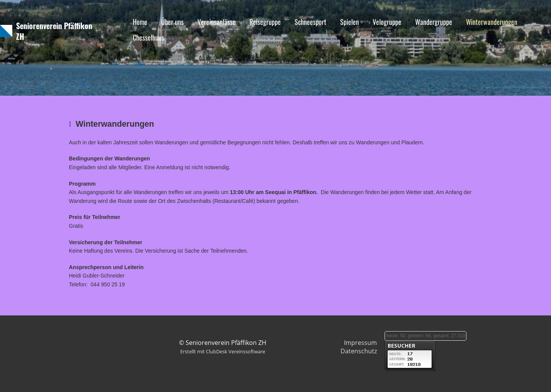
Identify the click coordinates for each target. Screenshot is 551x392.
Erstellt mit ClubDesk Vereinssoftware (223, 351)
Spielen (350, 22)
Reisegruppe (265, 22)
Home (140, 22)
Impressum (360, 343)
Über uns (172, 22)
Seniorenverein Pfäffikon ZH (54, 31)
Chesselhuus (148, 38)
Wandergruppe (434, 22)
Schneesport (311, 22)
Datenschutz (359, 351)
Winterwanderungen (492, 22)
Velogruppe (387, 22)
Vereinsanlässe (217, 22)
